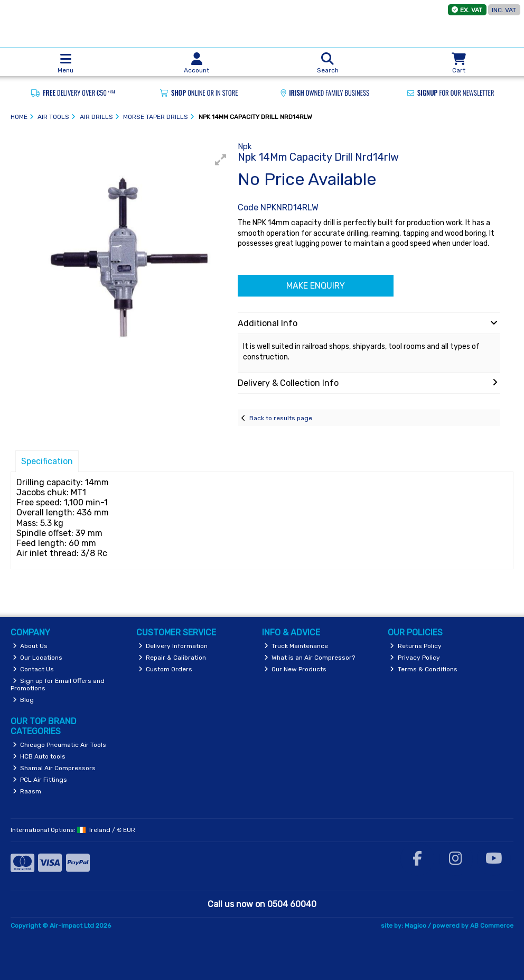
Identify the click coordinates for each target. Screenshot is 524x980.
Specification (47, 461)
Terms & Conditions (424, 669)
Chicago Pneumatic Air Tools (60, 745)
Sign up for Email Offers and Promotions (58, 685)
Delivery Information (173, 646)
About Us (30, 646)
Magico (415, 926)
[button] (221, 160)
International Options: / (73, 830)
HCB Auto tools (39, 756)
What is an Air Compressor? (310, 658)
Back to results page (281, 418)
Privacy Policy (415, 658)
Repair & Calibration (172, 658)
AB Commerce (492, 926)
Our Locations (38, 658)
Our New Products (296, 669)
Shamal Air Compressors (54, 768)
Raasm (27, 791)
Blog (24, 700)
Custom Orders (166, 669)
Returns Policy (416, 646)
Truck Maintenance (296, 646)
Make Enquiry (316, 286)
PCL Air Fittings (40, 780)
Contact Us (34, 669)
